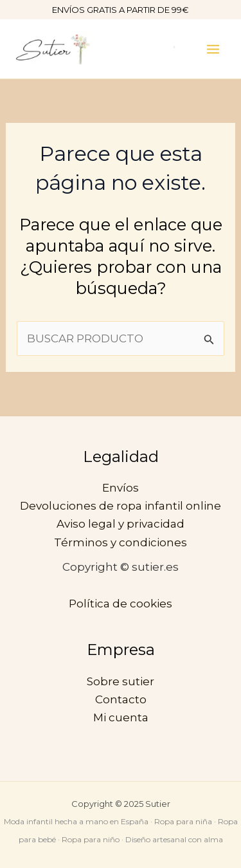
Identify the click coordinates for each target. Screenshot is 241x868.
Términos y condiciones (121, 542)
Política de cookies (121, 604)
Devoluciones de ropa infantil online (121, 506)
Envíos (121, 488)
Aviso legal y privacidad (121, 524)
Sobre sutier (121, 681)
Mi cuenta (121, 717)
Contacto (121, 699)
